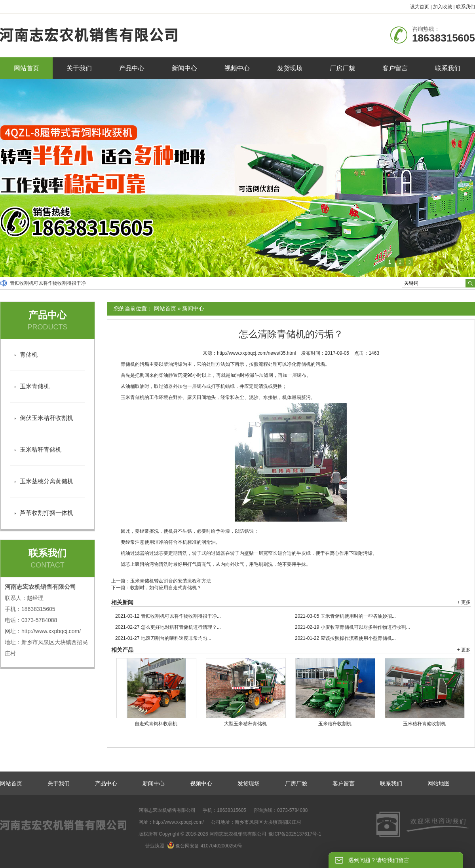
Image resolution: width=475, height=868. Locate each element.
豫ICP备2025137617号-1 (295, 834)
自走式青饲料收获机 (156, 724)
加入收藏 (443, 7)
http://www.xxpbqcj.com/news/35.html (256, 353)
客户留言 (395, 68)
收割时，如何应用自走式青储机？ (166, 588)
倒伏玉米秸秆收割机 (47, 418)
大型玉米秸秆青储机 (245, 724)
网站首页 (27, 68)
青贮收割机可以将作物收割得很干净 (48, 283)
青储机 (29, 355)
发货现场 (290, 68)
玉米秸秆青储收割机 (424, 724)
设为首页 (420, 7)
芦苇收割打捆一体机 (47, 513)
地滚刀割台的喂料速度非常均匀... (163, 638)
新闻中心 (184, 68)
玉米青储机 (35, 386)
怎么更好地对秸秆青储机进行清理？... (168, 627)
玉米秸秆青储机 (41, 449)
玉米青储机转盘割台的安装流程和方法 (171, 581)
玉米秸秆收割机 (335, 724)
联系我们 (465, 7)
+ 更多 (464, 602)
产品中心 (132, 68)
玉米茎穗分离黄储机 (47, 481)
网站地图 (439, 783)
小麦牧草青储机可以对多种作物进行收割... (352, 627)
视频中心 (237, 68)
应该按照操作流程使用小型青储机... (345, 638)
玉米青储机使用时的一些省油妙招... (345, 616)
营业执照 (155, 846)
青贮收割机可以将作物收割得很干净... (168, 616)
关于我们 (79, 68)
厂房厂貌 (342, 68)
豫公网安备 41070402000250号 (205, 846)
